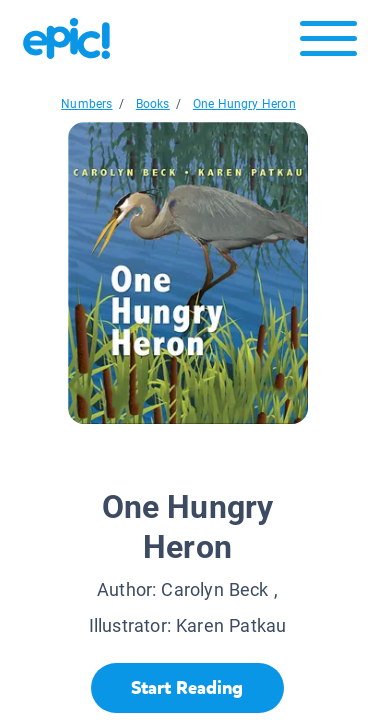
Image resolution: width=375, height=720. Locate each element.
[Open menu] (328, 43)
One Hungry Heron (244, 104)
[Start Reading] (187, 688)
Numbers (86, 104)
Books (153, 104)
